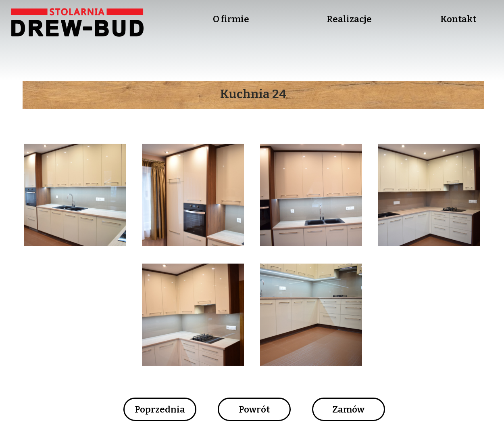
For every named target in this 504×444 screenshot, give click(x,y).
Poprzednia (160, 409)
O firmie (231, 19)
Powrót (254, 409)
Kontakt (458, 19)
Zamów (348, 409)
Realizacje (349, 19)
